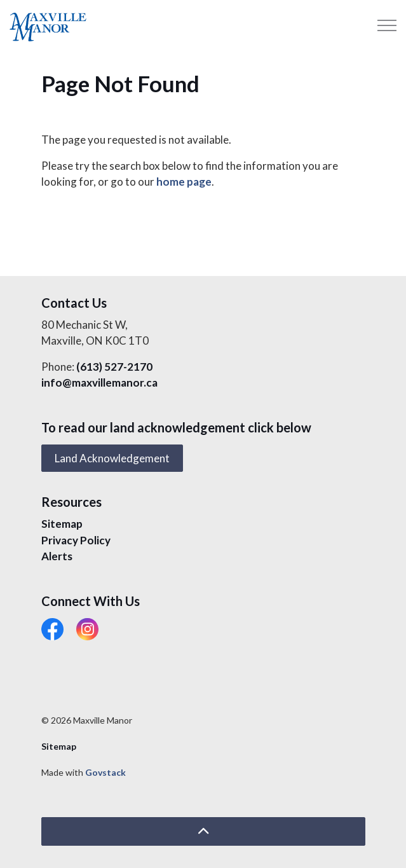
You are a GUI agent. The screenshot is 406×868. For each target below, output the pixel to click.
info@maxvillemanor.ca (99, 382)
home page (184, 182)
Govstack (105, 772)
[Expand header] (387, 25)
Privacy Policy (76, 540)
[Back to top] (203, 831)
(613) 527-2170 (114, 367)
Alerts (57, 556)
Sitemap (62, 524)
